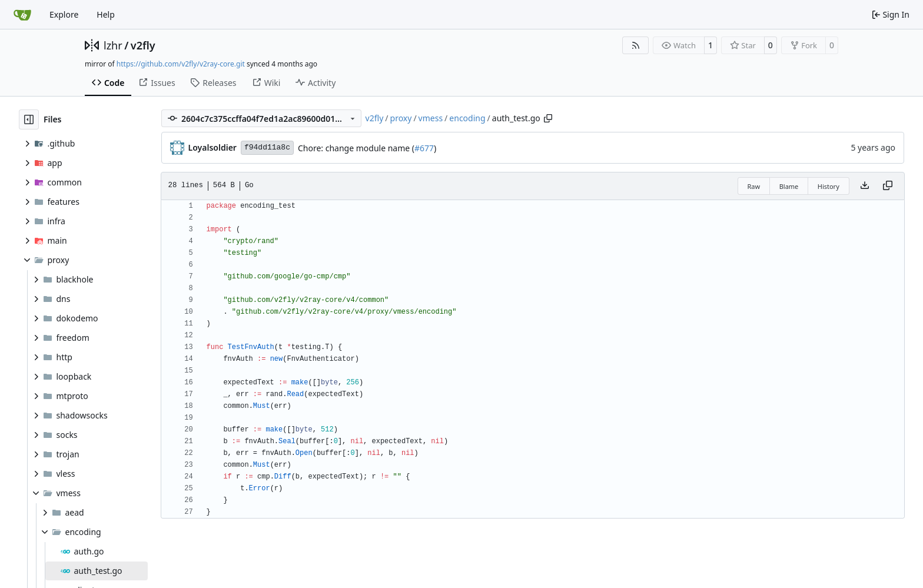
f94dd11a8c (267, 147)
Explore (64, 14)
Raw (754, 186)
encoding (467, 118)
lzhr (113, 45)
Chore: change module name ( (356, 148)
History (829, 186)
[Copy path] (548, 118)
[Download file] (865, 186)
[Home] (22, 15)
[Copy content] (888, 186)
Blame (789, 186)
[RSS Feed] (636, 45)
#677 (424, 148)
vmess (431, 118)
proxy (401, 118)
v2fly (143, 45)
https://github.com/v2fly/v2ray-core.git (181, 64)
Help (106, 14)
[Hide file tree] (29, 119)
